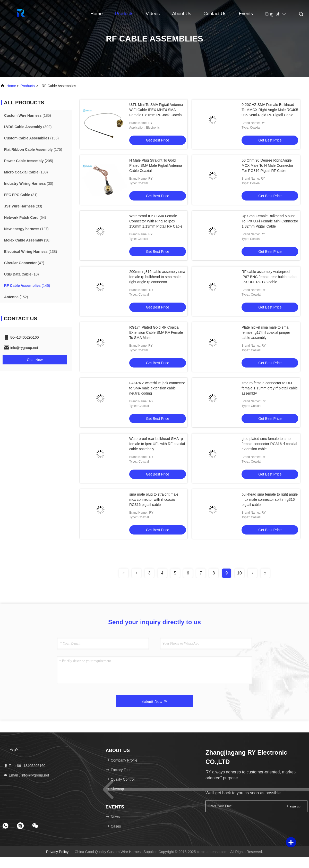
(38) (27, 240)
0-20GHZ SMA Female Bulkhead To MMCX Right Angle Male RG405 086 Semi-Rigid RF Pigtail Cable (270, 110)
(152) (16, 297)
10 (239, 573)
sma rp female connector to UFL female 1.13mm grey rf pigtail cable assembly (270, 388)
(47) (24, 263)
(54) (25, 218)
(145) (27, 286)
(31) (21, 195)
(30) (29, 183)
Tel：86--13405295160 (24, 766)
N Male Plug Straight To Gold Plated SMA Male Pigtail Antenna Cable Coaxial (156, 165)
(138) (31, 252)
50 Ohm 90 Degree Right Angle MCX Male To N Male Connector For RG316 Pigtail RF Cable (267, 165)
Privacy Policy (57, 852)
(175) (33, 149)
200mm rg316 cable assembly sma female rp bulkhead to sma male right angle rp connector (157, 277)
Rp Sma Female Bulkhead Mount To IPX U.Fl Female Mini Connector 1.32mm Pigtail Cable (270, 221)
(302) (28, 127)
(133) (26, 172)
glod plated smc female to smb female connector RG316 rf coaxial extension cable (269, 444)
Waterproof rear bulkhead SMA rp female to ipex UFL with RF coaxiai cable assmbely (157, 444)
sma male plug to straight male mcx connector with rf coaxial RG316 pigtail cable (154, 499)
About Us (182, 14)
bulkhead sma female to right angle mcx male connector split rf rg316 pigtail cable (270, 499)
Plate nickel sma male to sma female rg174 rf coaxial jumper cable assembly (266, 332)
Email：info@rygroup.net (26, 775)
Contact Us (215, 14)
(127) (26, 229)
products (28, 86)
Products (124, 14)
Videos (153, 14)
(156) (31, 138)
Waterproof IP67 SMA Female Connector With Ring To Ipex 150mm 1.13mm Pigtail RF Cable (156, 221)
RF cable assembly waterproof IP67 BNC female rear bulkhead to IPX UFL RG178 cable (269, 277)
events (246, 14)
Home (97, 14)
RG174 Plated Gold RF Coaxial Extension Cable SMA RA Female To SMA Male (156, 332)
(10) (22, 274)
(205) (29, 161)
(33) (23, 206)
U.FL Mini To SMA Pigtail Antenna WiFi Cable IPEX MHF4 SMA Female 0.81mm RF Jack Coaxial (156, 110)
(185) (28, 115)
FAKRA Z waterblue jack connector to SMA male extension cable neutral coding (157, 388)
